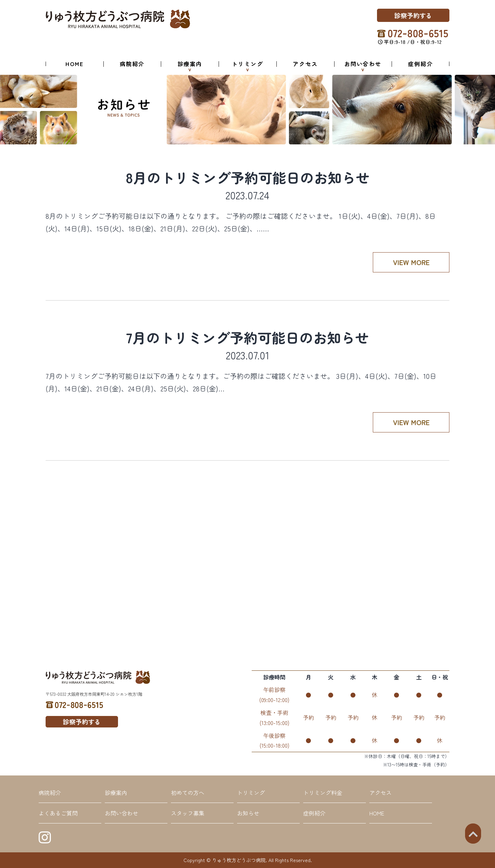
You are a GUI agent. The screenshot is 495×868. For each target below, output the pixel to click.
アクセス (305, 64)
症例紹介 (421, 64)
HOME (74, 64)
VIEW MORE (411, 262)
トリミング (247, 64)
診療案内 (190, 64)
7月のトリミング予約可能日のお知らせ (248, 337)
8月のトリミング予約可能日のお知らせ (248, 177)
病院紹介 (132, 64)
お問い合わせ (363, 64)
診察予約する (413, 15)
